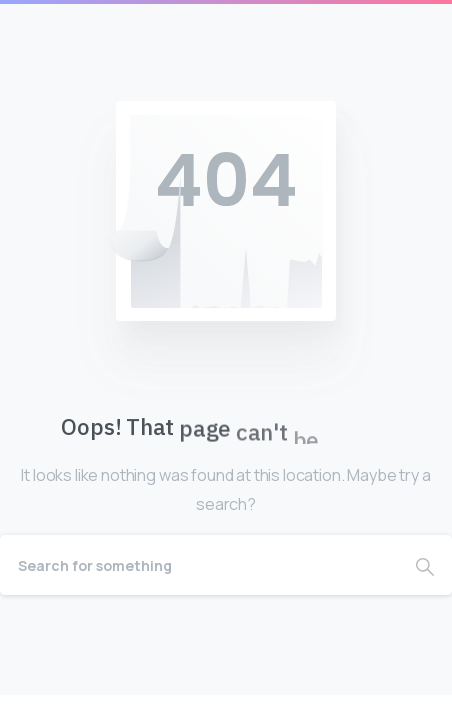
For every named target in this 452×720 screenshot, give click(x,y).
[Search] (199, 565)
